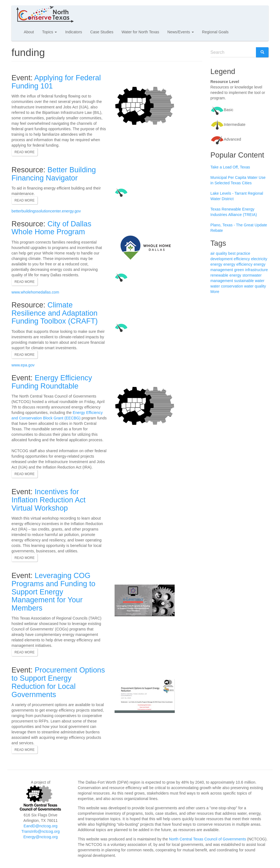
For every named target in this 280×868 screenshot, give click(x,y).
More (215, 292)
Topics (49, 32)
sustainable (244, 281)
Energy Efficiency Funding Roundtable (52, 382)
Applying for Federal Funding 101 (56, 82)
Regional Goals (215, 32)
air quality (219, 253)
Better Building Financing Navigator (54, 174)
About (29, 32)
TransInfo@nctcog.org (40, 831)
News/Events (181, 32)
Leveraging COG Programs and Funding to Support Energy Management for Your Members (53, 592)
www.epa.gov (23, 365)
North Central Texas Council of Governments (208, 839)
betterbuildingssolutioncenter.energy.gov (46, 211)
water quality (255, 286)
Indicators (74, 32)
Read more (25, 152)
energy (216, 264)
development (222, 259)
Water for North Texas (140, 32)
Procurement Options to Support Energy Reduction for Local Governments (58, 682)
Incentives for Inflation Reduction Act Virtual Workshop (49, 500)
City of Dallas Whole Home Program (51, 228)
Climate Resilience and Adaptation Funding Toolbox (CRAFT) (55, 313)
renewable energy (226, 275)
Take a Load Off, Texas (230, 167)
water (260, 281)
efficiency (242, 259)
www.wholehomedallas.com (35, 292)
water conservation (227, 286)
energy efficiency (238, 264)
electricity (259, 259)
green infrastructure (251, 270)
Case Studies (102, 32)
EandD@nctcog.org (40, 826)
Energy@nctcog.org (40, 837)
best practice (239, 253)
